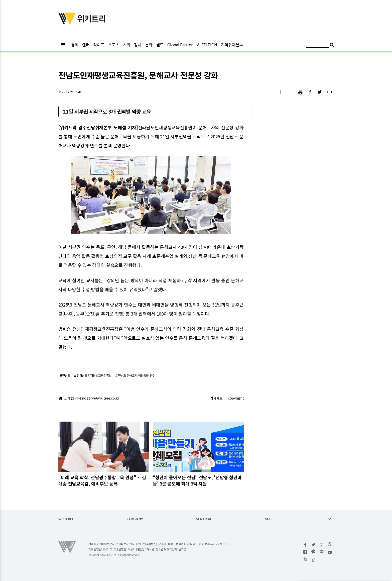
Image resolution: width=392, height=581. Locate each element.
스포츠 (113, 45)
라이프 (99, 45)
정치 (138, 45)
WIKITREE (66, 519)
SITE (269, 519)
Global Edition (180, 45)
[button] (281, 93)
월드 (160, 45)
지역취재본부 (232, 45)
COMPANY (135, 519)
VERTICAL (204, 519)
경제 (75, 45)
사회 (127, 45)
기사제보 (216, 398)
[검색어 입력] (318, 45)
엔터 (86, 45)
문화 (149, 45)
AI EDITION (207, 45)
